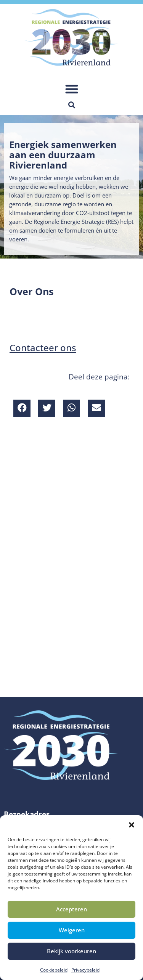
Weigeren (72, 930)
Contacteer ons (43, 348)
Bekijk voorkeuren (71, 951)
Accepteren (71, 909)
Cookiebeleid (54, 970)
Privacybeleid (85, 970)
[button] (132, 825)
